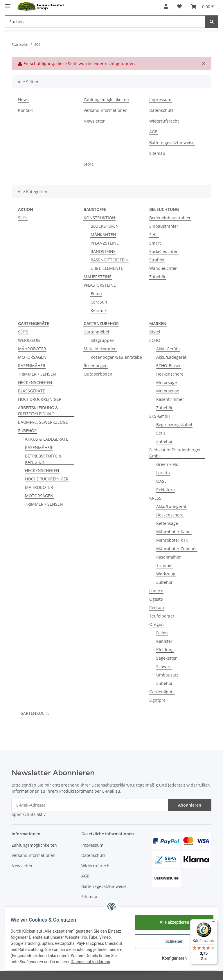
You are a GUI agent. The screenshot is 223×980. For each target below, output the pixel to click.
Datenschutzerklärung (113, 785)
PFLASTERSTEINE (100, 285)
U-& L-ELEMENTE (107, 268)
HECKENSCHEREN (35, 382)
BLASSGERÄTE (32, 391)
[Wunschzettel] (179, 6)
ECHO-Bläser (169, 366)
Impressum (160, 99)
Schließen (171, 939)
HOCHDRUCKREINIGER (40, 399)
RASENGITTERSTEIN (110, 260)
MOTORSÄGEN (32, 357)
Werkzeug (166, 574)
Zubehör (158, 277)
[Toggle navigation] (8, 4)
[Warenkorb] (202, 6)
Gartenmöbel (96, 332)
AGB (153, 132)
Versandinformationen (106, 110)
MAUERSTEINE (98, 277)
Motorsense (168, 391)
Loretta (163, 473)
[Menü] (214, 923)
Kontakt (25, 110)
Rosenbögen (96, 366)
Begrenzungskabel (174, 425)
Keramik (99, 310)
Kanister (164, 641)
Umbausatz (167, 675)
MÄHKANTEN (103, 235)
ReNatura (166, 490)
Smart (155, 243)
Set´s (23, 218)
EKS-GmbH (160, 416)
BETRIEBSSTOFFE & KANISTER (43, 459)
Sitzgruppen (102, 340)
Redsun (157, 607)
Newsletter (94, 121)
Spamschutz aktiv (29, 814)
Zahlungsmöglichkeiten (106, 99)
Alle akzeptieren (171, 920)
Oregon (157, 624)
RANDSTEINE (103, 251)
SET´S (23, 332)
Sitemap (157, 153)
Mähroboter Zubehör (177, 549)
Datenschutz (161, 110)
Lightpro (157, 700)
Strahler (157, 260)
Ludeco (156, 591)
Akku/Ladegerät (171, 357)
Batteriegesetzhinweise (172, 142)
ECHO (155, 340)
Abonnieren (190, 805)
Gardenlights (162, 692)
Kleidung (165, 650)
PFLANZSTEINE (105, 243)
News (23, 99)
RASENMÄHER (32, 366)
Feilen (162, 633)
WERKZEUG (29, 340)
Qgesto (156, 599)
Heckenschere (170, 374)
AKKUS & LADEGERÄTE (47, 439)
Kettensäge (167, 523)
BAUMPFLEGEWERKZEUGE (43, 422)
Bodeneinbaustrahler (170, 218)
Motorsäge (167, 382)
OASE (161, 481)
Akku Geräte (168, 349)
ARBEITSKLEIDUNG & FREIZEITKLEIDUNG (38, 411)
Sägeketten (167, 658)
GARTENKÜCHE (35, 713)
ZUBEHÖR (27, 431)
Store (89, 164)
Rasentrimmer (170, 399)
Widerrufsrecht (164, 121)
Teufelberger (162, 616)
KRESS (155, 498)
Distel (155, 332)
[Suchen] (105, 22)
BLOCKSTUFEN (105, 226)
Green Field (167, 464)
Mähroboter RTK (172, 540)
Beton (96, 294)
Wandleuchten (163, 268)
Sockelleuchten (164, 251)
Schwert (164, 666)
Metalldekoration (100, 349)
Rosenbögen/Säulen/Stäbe (116, 357)
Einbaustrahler (164, 226)
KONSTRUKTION (99, 218)
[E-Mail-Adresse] (90, 805)
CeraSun (99, 302)
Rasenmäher (169, 557)
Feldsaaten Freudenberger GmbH (175, 453)
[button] (166, 6)
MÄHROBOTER (32, 349)
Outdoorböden (98, 374)
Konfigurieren (171, 956)
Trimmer (165, 565)
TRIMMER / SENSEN (37, 374)
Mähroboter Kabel (174, 532)
